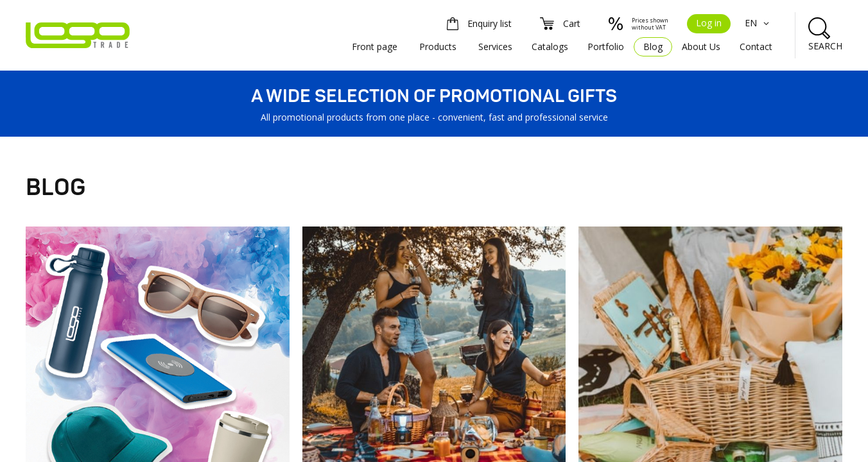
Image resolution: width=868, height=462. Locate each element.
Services (495, 47)
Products (438, 47)
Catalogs (550, 47)
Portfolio (606, 47)
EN (759, 23)
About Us (701, 47)
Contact (756, 47)
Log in (709, 23)
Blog (653, 47)
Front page (375, 47)
